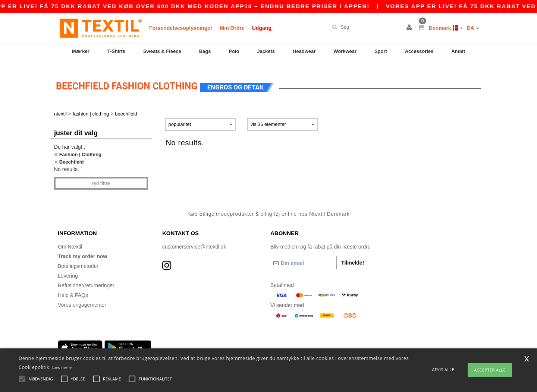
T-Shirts (116, 51)
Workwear (345, 51)
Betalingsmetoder (78, 259)
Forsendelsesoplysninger (181, 28)
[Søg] (365, 27)
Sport (381, 51)
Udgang (262, 28)
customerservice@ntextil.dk (194, 240)
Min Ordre (232, 28)
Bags (205, 51)
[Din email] (303, 256)
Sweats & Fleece (162, 51)
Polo (234, 51)
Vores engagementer (82, 298)
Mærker (81, 51)
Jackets (266, 51)
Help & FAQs (73, 288)
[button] (410, 28)
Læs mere (62, 367)
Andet (458, 51)
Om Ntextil (70, 240)
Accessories (419, 51)
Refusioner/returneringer (86, 278)
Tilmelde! (353, 256)
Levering (68, 269)
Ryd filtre (101, 177)
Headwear (304, 51)
